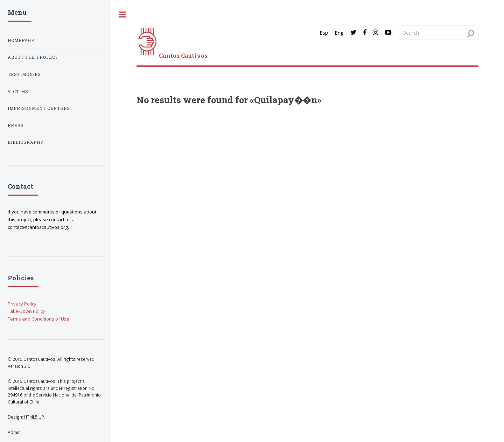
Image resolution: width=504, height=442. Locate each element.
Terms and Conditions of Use (38, 319)
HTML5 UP (34, 417)
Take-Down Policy (26, 311)
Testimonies (24, 74)
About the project (33, 57)
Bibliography (26, 142)
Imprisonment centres (39, 108)
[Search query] (438, 33)
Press (16, 125)
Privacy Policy (22, 304)
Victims (18, 92)
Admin (14, 432)
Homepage (21, 40)
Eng (339, 33)
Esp (324, 33)
